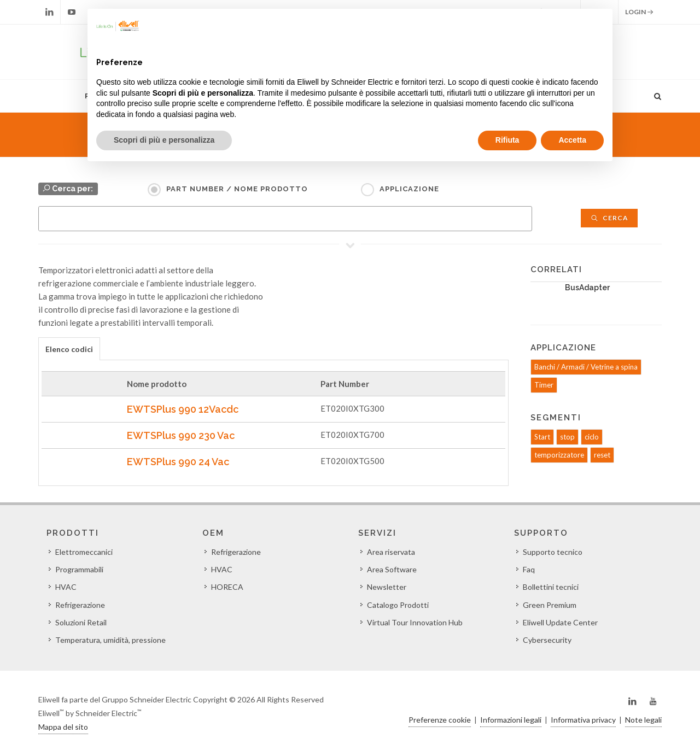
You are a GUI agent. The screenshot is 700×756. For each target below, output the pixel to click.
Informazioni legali (511, 720)
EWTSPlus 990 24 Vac (178, 462)
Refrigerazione (80, 605)
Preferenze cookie (440, 720)
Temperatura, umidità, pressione (110, 640)
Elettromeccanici (84, 552)
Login (639, 12)
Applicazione (409, 189)
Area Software (392, 569)
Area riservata (391, 552)
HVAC (66, 587)
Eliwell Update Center (560, 622)
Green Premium (550, 605)
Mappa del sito (63, 727)
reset (602, 455)
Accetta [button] (572, 140)
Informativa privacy (583, 720)
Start (542, 437)
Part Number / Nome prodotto (237, 189)
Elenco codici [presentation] (69, 349)
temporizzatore (559, 455)
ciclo (592, 437)
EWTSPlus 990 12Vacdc (183, 409)
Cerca (609, 218)
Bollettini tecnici (551, 587)
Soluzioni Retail (81, 622)
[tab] (69, 348)
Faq (529, 569)
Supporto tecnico (553, 552)
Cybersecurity (547, 640)
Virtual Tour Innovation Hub (415, 622)
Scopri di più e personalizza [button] (164, 140)
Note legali (643, 720)
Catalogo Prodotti (398, 605)
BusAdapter (587, 288)
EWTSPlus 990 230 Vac (181, 435)
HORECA (227, 587)
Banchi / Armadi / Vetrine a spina (586, 367)
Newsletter (387, 587)
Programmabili (79, 569)
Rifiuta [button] (507, 140)
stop (567, 437)
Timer (544, 385)
